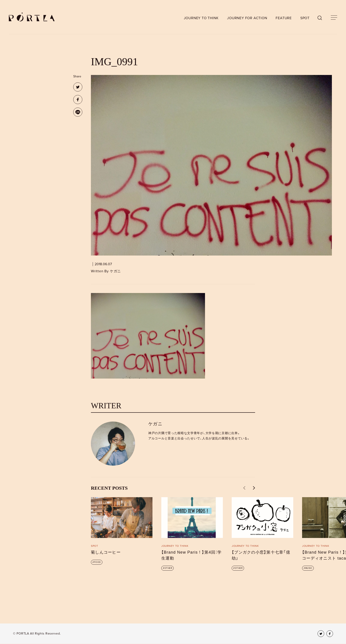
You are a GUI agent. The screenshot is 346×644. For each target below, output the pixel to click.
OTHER (168, 568)
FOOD (97, 562)
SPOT (305, 18)
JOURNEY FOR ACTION (247, 18)
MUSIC (309, 568)
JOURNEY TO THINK (201, 18)
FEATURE (284, 18)
